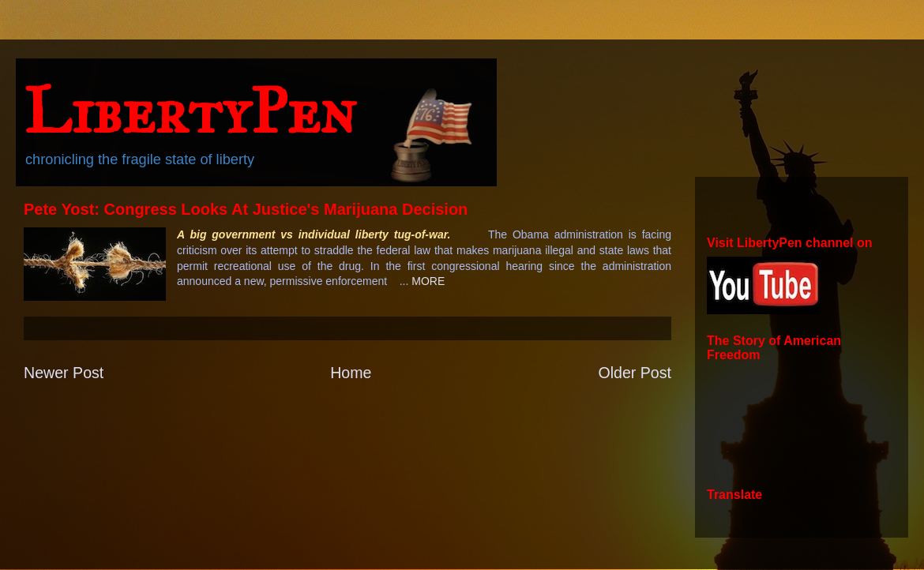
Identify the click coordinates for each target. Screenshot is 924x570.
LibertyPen (190, 111)
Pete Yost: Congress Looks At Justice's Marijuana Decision (246, 209)
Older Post (635, 373)
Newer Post (64, 373)
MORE (428, 281)
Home (351, 373)
